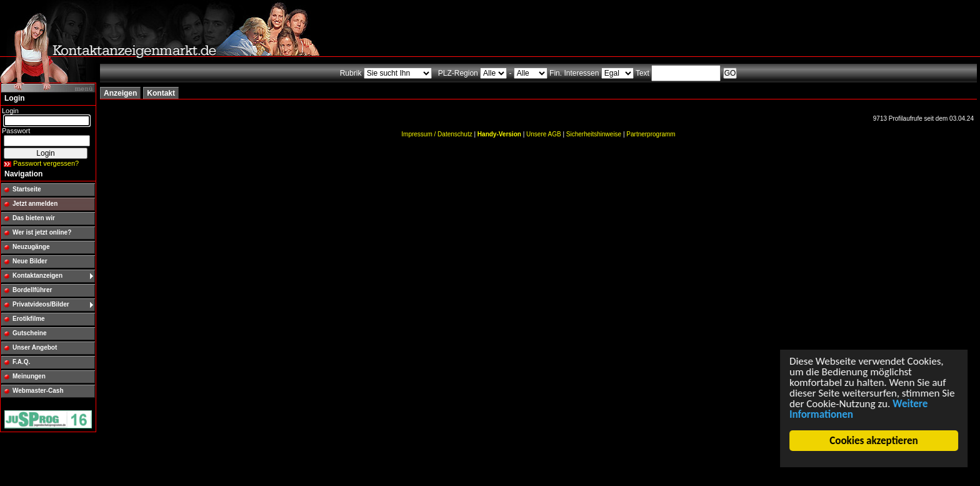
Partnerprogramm (651, 134)
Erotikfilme (29, 319)
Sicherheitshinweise (594, 134)
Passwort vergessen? (46, 163)
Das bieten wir (34, 218)
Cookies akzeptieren (874, 441)
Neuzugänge (31, 247)
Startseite (27, 189)
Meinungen (29, 376)
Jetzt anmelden (35, 204)
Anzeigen (120, 93)
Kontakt (161, 93)
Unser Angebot (35, 347)
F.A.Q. (21, 362)
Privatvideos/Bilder (41, 304)
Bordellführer (32, 290)
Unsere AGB (544, 134)
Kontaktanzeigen (37, 276)
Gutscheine (29, 333)
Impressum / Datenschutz (437, 134)
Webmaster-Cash (38, 391)
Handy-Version (499, 134)
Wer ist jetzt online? (42, 232)
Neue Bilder (30, 261)
